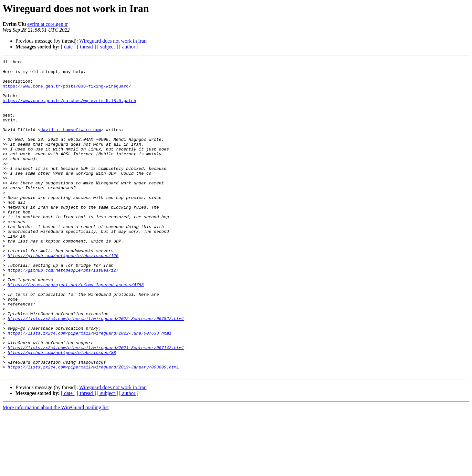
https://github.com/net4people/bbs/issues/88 (62, 411)
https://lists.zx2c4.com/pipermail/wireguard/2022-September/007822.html (96, 371)
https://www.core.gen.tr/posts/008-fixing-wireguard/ (67, 92)
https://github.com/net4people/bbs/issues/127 (63, 313)
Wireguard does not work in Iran (113, 41)
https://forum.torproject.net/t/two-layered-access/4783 (76, 330)
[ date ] (68, 47)
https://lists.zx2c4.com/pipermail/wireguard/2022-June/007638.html (90, 388)
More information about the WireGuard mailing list (56, 470)
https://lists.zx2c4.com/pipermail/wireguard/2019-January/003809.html (93, 429)
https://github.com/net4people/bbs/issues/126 (63, 295)
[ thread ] (86, 47)
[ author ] (129, 47)
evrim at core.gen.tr (47, 24)
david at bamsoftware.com (71, 144)
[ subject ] (108, 47)
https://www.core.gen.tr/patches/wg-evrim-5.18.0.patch (69, 109)
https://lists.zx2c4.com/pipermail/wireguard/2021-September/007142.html (96, 406)
